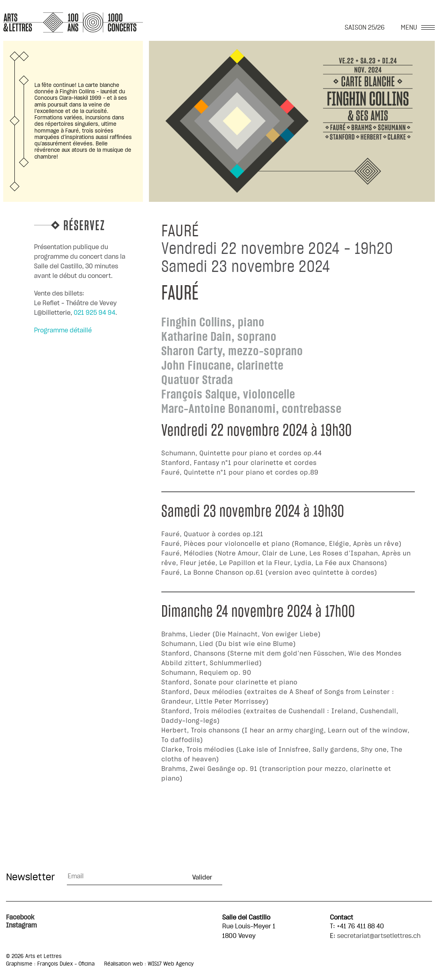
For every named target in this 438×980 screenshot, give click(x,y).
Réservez (84, 224)
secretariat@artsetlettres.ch (379, 936)
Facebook (20, 918)
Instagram (21, 926)
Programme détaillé (63, 330)
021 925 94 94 (94, 313)
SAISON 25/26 (365, 28)
